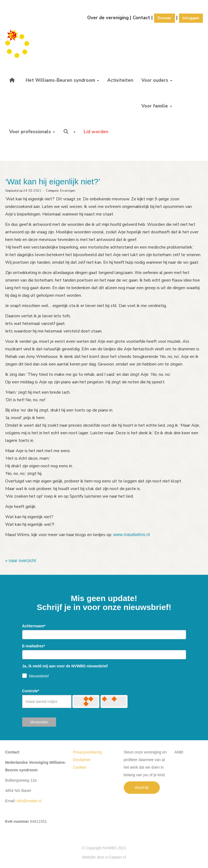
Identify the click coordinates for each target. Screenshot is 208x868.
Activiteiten (120, 80)
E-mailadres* (34, 646)
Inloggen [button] (191, 18)
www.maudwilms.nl (131, 535)
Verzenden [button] (39, 722)
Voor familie (157, 106)
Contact (141, 18)
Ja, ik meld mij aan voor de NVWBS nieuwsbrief (65, 666)
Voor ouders (157, 80)
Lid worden (96, 132)
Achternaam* (34, 626)
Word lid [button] (142, 788)
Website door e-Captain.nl (104, 857)
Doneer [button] (165, 18)
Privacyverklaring (87, 752)
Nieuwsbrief (39, 676)
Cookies (80, 767)
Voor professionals (32, 132)
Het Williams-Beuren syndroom (62, 80)
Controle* (31, 691)
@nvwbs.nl (29, 801)
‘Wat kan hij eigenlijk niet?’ (53, 182)
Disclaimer (82, 760)
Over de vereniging (108, 18)
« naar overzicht (21, 561)
